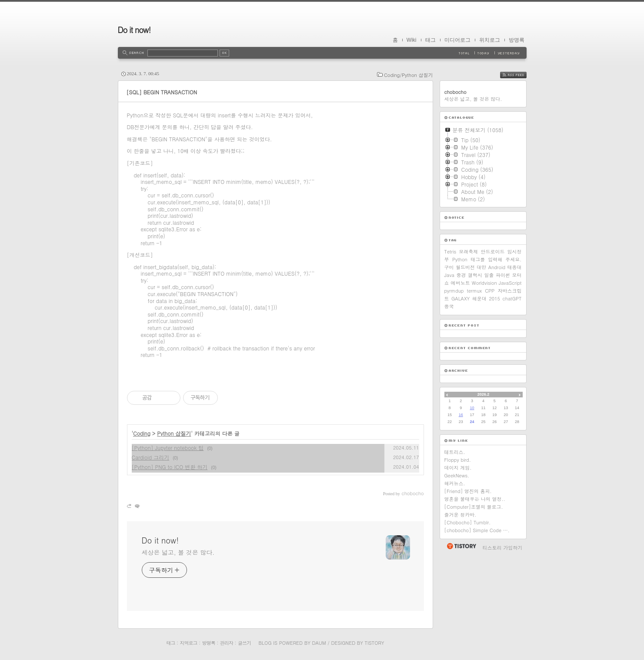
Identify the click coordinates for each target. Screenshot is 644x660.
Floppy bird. (458, 460)
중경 (461, 275)
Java (449, 275)
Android (497, 267)
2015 (494, 298)
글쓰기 (244, 643)
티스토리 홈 (461, 546)
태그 (430, 40)
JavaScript (510, 283)
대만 (481, 267)
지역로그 (189, 643)
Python (460, 259)
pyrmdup (454, 291)
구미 (449, 267)
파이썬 (503, 275)
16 (461, 415)
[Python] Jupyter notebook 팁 (168, 448)
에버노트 (460, 283)
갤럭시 (475, 275)
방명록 (517, 40)
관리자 (227, 643)
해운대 (479, 298)
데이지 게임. (458, 468)
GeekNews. (457, 475)
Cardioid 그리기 (151, 457)
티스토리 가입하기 (503, 548)
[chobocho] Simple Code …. (477, 530)
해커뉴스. (455, 483)
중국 (449, 306)
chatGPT (512, 298)
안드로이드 (492, 252)
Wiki (412, 40)
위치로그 (490, 40)
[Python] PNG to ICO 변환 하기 (170, 467)
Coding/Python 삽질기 (409, 75)
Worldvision (484, 283)
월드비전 (465, 267)
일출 (489, 275)
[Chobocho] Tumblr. (468, 522)
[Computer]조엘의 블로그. (474, 507)
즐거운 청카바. (460, 515)
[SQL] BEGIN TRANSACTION (162, 92)
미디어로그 (457, 40)
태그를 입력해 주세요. (496, 259)
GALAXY (460, 298)
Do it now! (134, 30)
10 (472, 408)
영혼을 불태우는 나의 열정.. (475, 499)
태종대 (515, 267)
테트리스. (455, 452)
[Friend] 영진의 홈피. (468, 491)
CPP (490, 291)
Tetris (450, 252)
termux (475, 291)
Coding (142, 433)
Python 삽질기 (174, 433)
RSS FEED (520, 75)
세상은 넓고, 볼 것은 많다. (178, 552)
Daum (319, 643)
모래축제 (468, 252)
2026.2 (484, 394)
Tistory (375, 643)
